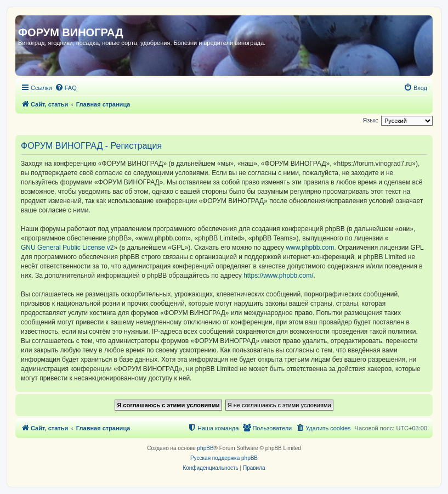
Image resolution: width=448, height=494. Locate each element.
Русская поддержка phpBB (224, 458)
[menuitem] (66, 88)
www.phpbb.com (310, 248)
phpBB (206, 448)
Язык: (370, 120)
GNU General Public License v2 (67, 248)
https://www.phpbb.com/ (278, 276)
